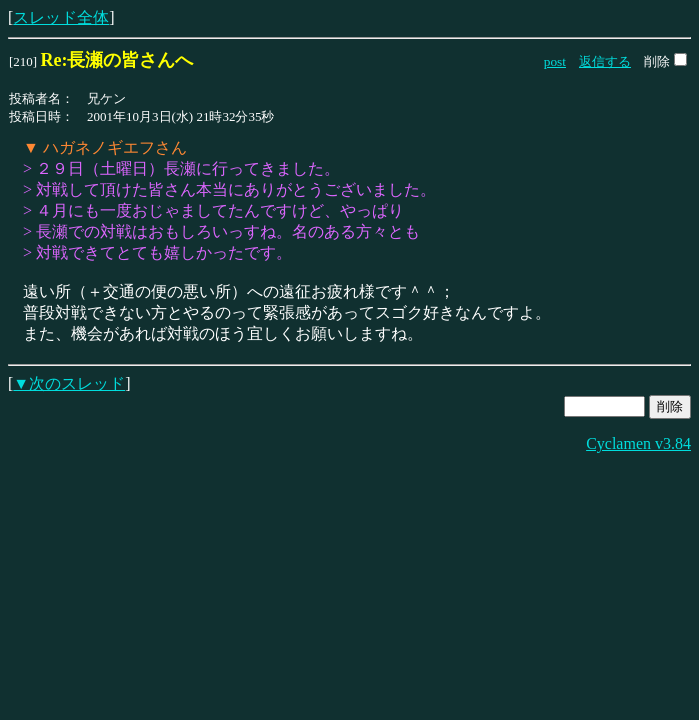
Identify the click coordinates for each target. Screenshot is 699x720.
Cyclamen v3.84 (638, 443)
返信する (605, 61)
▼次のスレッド (69, 383)
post (555, 61)
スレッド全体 (61, 17)
